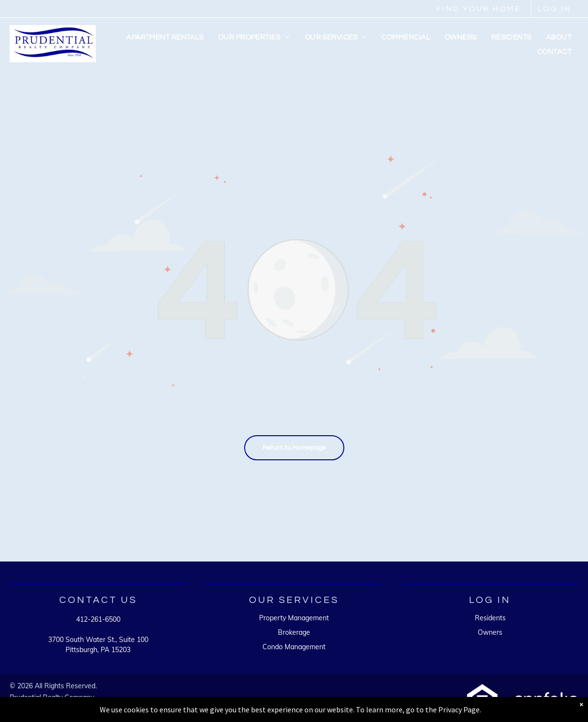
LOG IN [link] (555, 9)
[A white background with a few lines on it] (482, 701)
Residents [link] (490, 618)
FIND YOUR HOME (479, 9)
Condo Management (294, 647)
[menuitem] (165, 38)
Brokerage (294, 632)
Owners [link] (490, 632)
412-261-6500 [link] (98, 619)
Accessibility (60, 706)
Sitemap (22, 706)
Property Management (294, 618)
